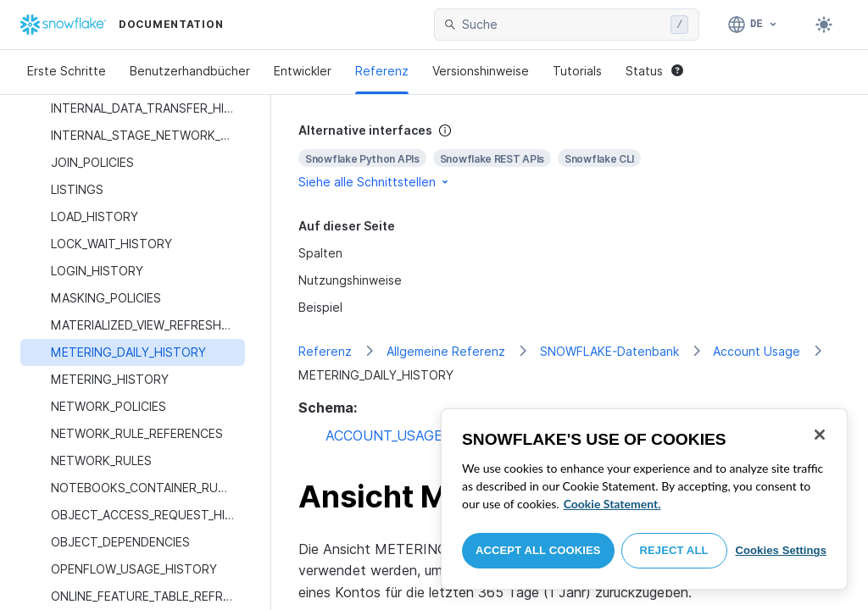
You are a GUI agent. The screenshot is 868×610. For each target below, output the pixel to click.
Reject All (674, 550)
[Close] (820, 435)
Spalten (320, 253)
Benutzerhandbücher (190, 71)
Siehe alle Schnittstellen (375, 182)
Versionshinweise (481, 71)
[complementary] (570, 156)
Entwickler (303, 71)
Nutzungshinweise (350, 280)
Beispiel (320, 307)
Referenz (382, 71)
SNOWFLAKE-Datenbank (609, 351)
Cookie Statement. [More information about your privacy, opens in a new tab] (612, 504)
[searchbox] (563, 25)
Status (654, 71)
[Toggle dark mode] (824, 25)
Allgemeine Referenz (446, 351)
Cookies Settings (781, 550)
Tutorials (577, 71)
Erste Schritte (67, 71)
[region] (644, 499)
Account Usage (757, 351)
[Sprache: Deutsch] (753, 25)
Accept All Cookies (538, 550)
